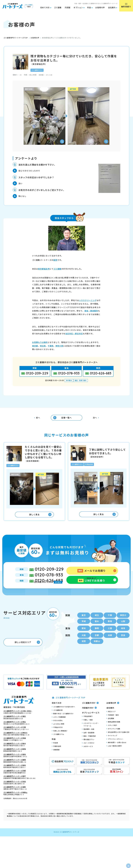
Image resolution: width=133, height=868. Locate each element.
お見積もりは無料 (40, 342)
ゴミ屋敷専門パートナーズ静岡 (15, 769)
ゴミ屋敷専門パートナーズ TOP (69, 707)
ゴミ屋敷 (57, 269)
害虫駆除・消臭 (88, 738)
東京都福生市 (44, 269)
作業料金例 (56, 755)
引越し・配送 (87, 729)
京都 (97, 644)
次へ (96, 419)
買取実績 (56, 759)
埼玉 (97, 622)
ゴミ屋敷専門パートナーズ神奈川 (15, 742)
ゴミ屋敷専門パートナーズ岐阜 (15, 774)
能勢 (55, 260)
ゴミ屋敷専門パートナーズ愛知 (15, 763)
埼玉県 (43, 346)
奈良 (123, 644)
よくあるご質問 (58, 733)
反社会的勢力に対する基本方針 (118, 741)
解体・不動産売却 (89, 745)
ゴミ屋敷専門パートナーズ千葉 (15, 736)
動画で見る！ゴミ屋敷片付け (63, 723)
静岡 (97, 636)
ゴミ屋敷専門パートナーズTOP (16, 38)
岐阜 (123, 636)
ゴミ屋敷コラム (58, 743)
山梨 (123, 629)
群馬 (110, 629)
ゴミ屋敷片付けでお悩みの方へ (63, 716)
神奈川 (123, 622)
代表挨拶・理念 (113, 724)
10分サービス (87, 755)
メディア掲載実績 (59, 726)
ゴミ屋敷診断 (57, 719)
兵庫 (110, 644)
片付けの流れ (57, 729)
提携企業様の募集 (113, 731)
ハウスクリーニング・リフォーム (90, 734)
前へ (37, 419)
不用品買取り (87, 725)
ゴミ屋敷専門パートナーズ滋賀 (15, 796)
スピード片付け (88, 752)
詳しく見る (40, 518)
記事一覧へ (60, 419)
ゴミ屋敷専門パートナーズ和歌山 (15, 801)
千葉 (110, 622)
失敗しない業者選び (60, 740)
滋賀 (84, 650)
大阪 (84, 644)
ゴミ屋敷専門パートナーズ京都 (15, 780)
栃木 (97, 629)
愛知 (84, 636)
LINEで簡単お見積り (114, 755)
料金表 (55, 752)
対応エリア (111, 721)
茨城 (84, 629)
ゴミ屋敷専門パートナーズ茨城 (15, 747)
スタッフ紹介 (112, 734)
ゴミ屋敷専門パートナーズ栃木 (15, 753)
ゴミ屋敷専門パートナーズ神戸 (15, 785)
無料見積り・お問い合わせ (116, 752)
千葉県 (51, 346)
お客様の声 (35, 38)
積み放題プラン (88, 749)
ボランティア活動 (113, 738)
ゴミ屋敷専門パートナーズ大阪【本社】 (18, 720)
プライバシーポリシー (115, 748)
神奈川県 (59, 346)
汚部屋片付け (89, 717)
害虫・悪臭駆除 (91, 311)
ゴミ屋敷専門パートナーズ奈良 (15, 791)
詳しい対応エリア (27, 651)
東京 (84, 622)
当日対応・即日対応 (74, 334)
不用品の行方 (57, 736)
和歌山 (97, 650)
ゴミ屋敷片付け (90, 712)
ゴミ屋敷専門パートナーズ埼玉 (15, 731)
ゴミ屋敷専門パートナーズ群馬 (15, 758)
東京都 (35, 346)
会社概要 (110, 727)
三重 (110, 636)
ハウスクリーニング (88, 300)
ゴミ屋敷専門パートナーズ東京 (15, 725)
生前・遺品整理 (88, 742)
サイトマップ (112, 745)
